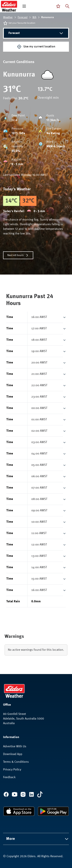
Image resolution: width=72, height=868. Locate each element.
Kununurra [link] (48, 17)
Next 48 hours (18, 255)
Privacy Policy (12, 770)
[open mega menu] (24, 6)
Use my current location (36, 47)
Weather (8, 17)
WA (34, 17)
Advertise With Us (15, 747)
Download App (13, 754)
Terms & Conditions (16, 762)
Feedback (9, 777)
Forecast (23, 17)
